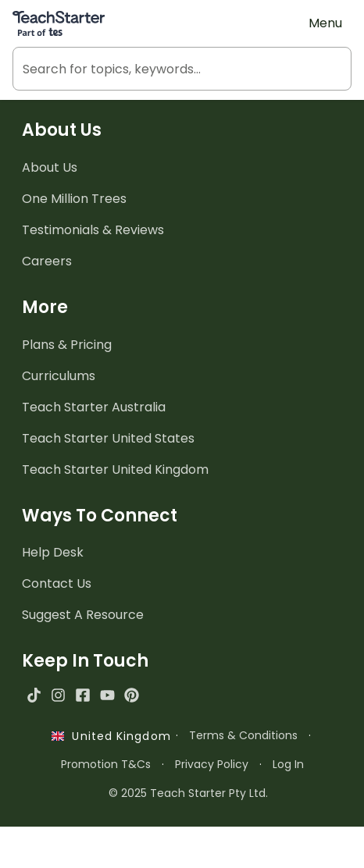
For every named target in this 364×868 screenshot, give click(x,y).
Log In (288, 764)
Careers (47, 261)
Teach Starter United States (108, 438)
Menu (325, 23)
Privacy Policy (212, 764)
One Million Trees (74, 199)
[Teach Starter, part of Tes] (59, 23)
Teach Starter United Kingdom (115, 470)
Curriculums (59, 376)
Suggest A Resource (83, 615)
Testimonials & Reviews (93, 230)
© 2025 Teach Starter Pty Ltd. (188, 793)
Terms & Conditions (243, 735)
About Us (50, 167)
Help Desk (53, 552)
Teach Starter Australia (94, 407)
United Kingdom (111, 736)
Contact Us (57, 583)
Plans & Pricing (67, 345)
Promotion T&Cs (106, 764)
